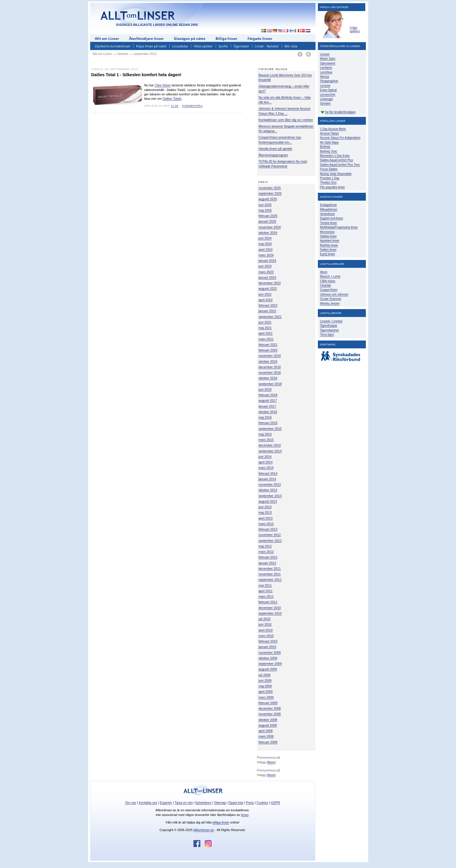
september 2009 (270, 664)
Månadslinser (329, 210)
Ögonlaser (241, 46)
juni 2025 (265, 205)
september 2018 (270, 384)
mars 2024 (266, 255)
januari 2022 (267, 311)
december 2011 (270, 568)
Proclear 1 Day (330, 178)
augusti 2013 (268, 501)
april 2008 (266, 731)
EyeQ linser (328, 254)
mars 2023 (266, 272)
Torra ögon (327, 335)
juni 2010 (265, 624)
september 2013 (270, 496)
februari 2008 (268, 742)
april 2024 (266, 249)
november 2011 (270, 574)
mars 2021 (266, 339)
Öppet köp (236, 803)
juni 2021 (265, 322)
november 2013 (270, 484)
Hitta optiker (203, 46)
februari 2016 (268, 423)
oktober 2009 (268, 658)
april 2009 (266, 691)
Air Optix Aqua (329, 142)
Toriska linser (329, 223)
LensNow (326, 72)
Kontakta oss (148, 803)
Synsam (325, 103)
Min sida (291, 46)
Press (250, 803)
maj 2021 (265, 328)
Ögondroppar (329, 326)
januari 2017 (267, 406)
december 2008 (270, 708)
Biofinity (325, 147)
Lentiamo (326, 68)
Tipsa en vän (184, 803)
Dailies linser (328, 250)
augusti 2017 (268, 400)
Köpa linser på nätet (151, 46)
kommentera (193, 106)
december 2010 (270, 608)
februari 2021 (268, 345)
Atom (271, 762)
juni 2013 (265, 507)
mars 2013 (266, 524)
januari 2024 (267, 261)
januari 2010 (267, 647)
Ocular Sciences (331, 299)
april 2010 (266, 630)
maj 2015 (265, 434)
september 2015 (270, 429)
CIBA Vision (328, 281)
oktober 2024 (268, 233)
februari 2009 (268, 703)
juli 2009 (264, 675)
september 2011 (270, 580)
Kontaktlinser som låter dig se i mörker (286, 120)
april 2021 (266, 333)
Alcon (324, 272)
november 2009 (270, 653)
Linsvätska (180, 46)
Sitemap (220, 803)
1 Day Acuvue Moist (333, 129)
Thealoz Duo (328, 182)
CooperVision (329, 290)
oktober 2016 (268, 412)
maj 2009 (265, 686)
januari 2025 (267, 221)
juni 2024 (265, 238)
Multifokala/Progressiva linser (339, 227)
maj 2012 (265, 546)
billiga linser (221, 822)
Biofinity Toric (329, 151)
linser (245, 815)
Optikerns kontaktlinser (113, 46)
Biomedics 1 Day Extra (335, 156)
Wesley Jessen (330, 303)
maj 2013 (265, 512)
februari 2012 (268, 557)
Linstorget (327, 99)
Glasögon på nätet (190, 39)
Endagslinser (329, 205)
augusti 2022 (268, 288)
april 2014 (266, 462)
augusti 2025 (268, 199)
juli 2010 (264, 619)
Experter (166, 803)
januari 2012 (267, 563)
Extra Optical (328, 90)
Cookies (262, 803)
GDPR (275, 803)
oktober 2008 (268, 720)
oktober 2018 (268, 378)
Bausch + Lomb (330, 276)
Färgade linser (260, 39)
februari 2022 (268, 305)
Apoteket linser (330, 241)
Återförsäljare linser (146, 39)
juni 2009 (265, 680)
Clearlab (326, 285)
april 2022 (266, 300)
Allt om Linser (107, 39)
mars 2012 (266, 552)
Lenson (325, 54)
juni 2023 (265, 266)
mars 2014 (266, 468)
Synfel (223, 46)
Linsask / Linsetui (331, 321)
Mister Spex (328, 59)
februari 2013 (268, 529)
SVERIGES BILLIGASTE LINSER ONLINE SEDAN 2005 (157, 25)
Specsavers (328, 63)
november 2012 (270, 535)
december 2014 (270, 445)
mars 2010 (266, 636)
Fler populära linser (333, 187)
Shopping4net (329, 81)
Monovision (328, 232)
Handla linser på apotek (275, 149)
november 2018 (270, 372)
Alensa (325, 77)
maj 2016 (265, 417)
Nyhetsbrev (204, 803)
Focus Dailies (329, 169)
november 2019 (270, 356)
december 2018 (270, 367)
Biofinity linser (329, 245)
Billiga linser (226, 39)
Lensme (325, 86)
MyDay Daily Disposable (336, 174)
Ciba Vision (163, 85)
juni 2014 (265, 457)
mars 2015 (266, 440)
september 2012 (270, 541)
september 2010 (270, 613)
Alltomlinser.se (204, 830)
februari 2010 (268, 641)
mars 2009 (266, 697)
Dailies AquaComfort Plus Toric (340, 165)
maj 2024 (265, 244)
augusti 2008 (268, 725)
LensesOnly (328, 95)
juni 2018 (265, 389)
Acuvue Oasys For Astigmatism (340, 138)
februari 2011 (268, 602)
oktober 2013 (268, 490)
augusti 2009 (268, 669)
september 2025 (270, 193)
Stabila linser (328, 236)
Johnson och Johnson (334, 294)
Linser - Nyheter (267, 46)
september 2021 (270, 317)
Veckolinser (328, 214)
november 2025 (270, 188)
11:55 (175, 106)
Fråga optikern (355, 29)
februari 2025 (268, 216)
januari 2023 (267, 277)
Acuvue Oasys (329, 133)
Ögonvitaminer (330, 330)
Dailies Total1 (172, 99)
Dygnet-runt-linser (332, 218)
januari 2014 (267, 479)
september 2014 (270, 451)
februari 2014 (268, 473)
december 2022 (270, 283)
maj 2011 (265, 585)
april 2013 (266, 518)
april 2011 (266, 591)
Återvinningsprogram (273, 155)
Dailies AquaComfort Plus (337, 160)
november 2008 (270, 714)
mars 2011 (266, 596)
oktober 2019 (268, 361)
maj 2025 (265, 210)
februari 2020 (268, 350)
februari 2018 (268, 395)
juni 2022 (265, 294)
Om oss (131, 803)
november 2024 (270, 227)
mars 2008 (266, 736)
